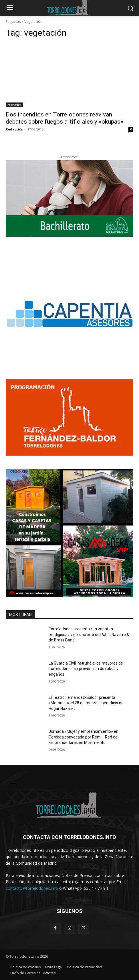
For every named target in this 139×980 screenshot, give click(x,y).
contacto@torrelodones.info (32, 888)
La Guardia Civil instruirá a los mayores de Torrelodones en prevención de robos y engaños (86, 669)
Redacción (15, 129)
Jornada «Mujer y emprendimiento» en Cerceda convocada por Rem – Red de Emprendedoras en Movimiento (84, 737)
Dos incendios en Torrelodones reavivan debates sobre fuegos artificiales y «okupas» (64, 118)
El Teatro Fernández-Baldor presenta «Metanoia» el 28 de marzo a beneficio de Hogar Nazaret (86, 703)
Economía (14, 105)
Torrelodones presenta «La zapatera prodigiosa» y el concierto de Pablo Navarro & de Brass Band (89, 634)
